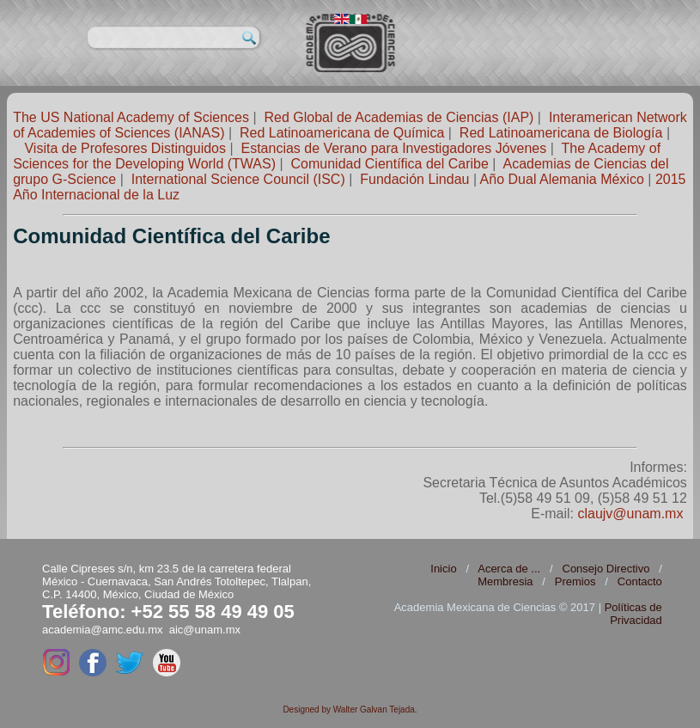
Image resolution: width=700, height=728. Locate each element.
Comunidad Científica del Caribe (390, 164)
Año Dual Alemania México (562, 179)
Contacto (640, 581)
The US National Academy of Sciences (131, 117)
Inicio (443, 569)
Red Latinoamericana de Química (342, 133)
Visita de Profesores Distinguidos (125, 148)
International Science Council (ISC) (238, 179)
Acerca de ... (509, 569)
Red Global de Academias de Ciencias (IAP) (399, 117)
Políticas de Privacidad (633, 614)
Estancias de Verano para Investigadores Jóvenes (393, 148)
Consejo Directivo (606, 569)
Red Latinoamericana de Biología (561, 133)
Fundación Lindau (414, 179)
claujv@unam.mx (630, 514)
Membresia (505, 581)
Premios (575, 581)
